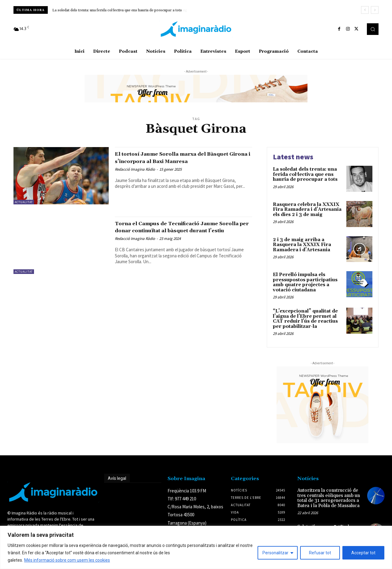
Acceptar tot (363, 553)
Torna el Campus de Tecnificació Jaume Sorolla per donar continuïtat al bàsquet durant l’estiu (182, 230)
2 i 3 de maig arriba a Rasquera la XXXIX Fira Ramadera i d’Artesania (302, 245)
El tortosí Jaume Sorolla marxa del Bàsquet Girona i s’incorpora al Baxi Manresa (175, 161)
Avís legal (117, 478)
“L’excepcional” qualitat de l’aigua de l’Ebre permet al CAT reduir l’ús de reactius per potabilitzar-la (305, 319)
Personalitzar (275, 553)
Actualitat (24, 202)
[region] (196, 547)
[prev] (365, 10)
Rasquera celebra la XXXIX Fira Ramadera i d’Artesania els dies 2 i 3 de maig (117, 10)
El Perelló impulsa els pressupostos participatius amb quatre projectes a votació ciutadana (305, 282)
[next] (375, 10)
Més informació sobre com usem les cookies (67, 560)
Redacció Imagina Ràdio (135, 176)
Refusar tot (320, 553)
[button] (373, 29)
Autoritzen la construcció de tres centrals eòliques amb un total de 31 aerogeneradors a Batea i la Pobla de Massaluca (329, 498)
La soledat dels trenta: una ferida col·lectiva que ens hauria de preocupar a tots (305, 174)
